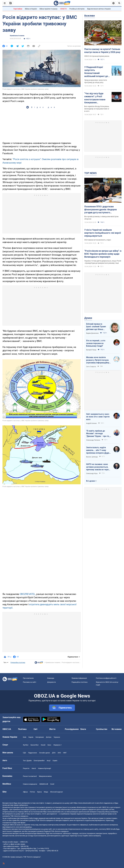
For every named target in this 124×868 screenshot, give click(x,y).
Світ (36, 729)
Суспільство (102, 729)
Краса (39, 792)
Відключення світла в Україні (99, 9)
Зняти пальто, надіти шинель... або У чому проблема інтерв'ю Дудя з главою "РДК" (98, 450)
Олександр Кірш (92, 473)
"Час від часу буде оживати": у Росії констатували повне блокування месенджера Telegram (96, 98)
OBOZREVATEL (27, 594)
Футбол (26, 745)
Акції (49, 761)
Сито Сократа (91, 367)
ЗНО (59, 753)
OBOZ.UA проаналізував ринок (97, 56)
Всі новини (117, 729)
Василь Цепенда (92, 457)
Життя (52, 729)
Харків (31, 737)
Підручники (33, 753)
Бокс (49, 745)
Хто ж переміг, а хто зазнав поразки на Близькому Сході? (96, 343)
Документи (52, 682)
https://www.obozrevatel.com (84, 803)
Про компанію (28, 678)
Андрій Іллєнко (91, 423)
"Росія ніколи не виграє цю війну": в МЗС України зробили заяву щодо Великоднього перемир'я (103, 254)
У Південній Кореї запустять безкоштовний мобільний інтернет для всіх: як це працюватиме (97, 72)
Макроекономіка (45, 776)
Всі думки (91, 481)
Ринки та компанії (30, 776)
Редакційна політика (18, 663)
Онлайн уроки (45, 753)
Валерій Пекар (91, 350)
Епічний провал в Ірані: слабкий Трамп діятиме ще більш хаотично (96, 327)
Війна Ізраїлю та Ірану (48, 9)
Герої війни (18, 9)
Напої (34, 768)
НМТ (65, 753)
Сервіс (55, 761)
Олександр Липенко (93, 440)
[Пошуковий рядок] (119, 3)
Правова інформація (79, 678)
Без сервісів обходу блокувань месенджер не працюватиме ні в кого (97, 109)
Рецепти (26, 768)
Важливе (90, 16)
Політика (22, 729)
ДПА (54, 753)
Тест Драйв (27, 761)
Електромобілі (39, 761)
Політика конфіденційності (106, 678)
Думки (88, 318)
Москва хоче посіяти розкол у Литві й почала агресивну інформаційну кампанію (98, 360)
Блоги (83, 729)
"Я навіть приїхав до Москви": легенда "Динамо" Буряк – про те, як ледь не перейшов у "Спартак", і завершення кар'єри (98, 434)
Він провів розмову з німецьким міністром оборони (101, 218)
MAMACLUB (44, 784)
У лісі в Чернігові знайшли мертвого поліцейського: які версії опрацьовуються (103, 233)
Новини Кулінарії (44, 768)
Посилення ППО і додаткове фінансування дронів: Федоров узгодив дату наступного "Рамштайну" (101, 210)
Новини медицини (30, 784)
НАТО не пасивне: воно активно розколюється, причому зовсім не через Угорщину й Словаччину (98, 467)
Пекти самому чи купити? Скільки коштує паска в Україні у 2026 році (102, 51)
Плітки (32, 792)
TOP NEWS (90, 173)
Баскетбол (35, 745)
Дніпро (49, 737)
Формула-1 (58, 745)
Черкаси (57, 737)
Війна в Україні (31, 9)
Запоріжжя (40, 737)
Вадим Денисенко (92, 333)
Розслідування (72, 729)
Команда (51, 678)
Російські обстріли (77, 9)
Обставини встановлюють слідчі (98, 240)
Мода (46, 792)
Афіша (25, 792)
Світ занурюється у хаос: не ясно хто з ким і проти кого (98, 417)
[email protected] (31, 851)
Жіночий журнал (57, 792)
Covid (52, 784)
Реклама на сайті (30, 682)
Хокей (43, 745)
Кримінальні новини (17, 36)
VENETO (63, 9)
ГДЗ (24, 753)
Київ (25, 737)
